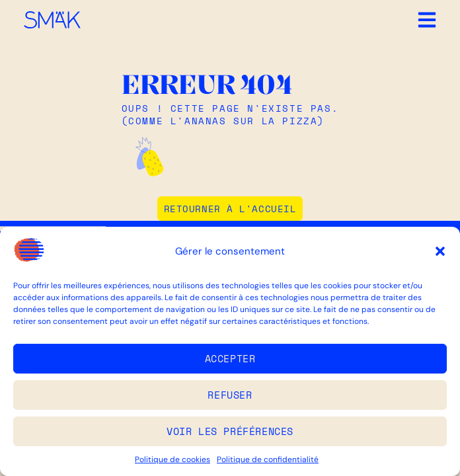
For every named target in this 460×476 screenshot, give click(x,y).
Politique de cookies (172, 459)
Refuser (230, 395)
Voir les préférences (230, 431)
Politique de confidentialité (268, 459)
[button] (440, 251)
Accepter (230, 358)
